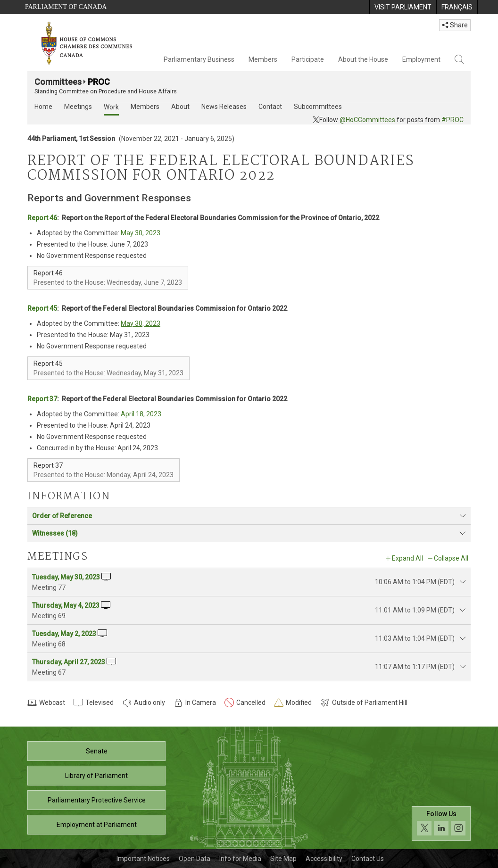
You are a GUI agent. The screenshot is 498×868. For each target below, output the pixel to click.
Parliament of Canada (66, 7)
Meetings (78, 107)
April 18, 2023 (141, 414)
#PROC (452, 120)
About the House (363, 59)
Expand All (407, 558)
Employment (421, 59)
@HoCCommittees (367, 120)
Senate (97, 751)
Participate (308, 59)
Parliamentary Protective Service (97, 800)
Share (455, 25)
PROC (99, 82)
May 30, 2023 (141, 233)
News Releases (224, 107)
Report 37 (42, 399)
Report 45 (42, 308)
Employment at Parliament (97, 825)
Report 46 (42, 218)
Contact (270, 107)
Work (111, 107)
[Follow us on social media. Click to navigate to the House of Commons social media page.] (441, 823)
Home (43, 107)
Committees (58, 82)
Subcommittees (318, 107)
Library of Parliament (96, 776)
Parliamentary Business (199, 59)
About (180, 107)
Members (263, 59)
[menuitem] (403, 7)
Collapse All (451, 558)
